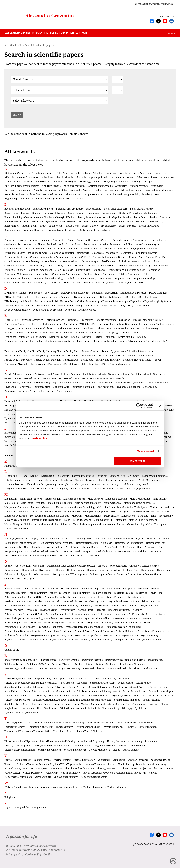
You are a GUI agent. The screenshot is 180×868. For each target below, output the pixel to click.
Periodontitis (135, 597)
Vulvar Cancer (12, 773)
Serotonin (82, 683)
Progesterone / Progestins (45, 635)
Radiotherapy (49, 660)
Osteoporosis (60, 574)
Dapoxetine (35, 293)
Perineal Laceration (101, 597)
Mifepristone (128, 516)
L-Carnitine (11, 476)
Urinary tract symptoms (18, 745)
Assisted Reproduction (158, 190)
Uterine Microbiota (99, 750)
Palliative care (56, 589)
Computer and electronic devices (127, 270)
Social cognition (62, 704)
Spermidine (140, 704)
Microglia (77, 516)
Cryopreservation (113, 283)
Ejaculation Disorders (16, 324)
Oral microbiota (76, 570)
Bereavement (109, 213)
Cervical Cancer (13, 249)
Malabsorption (53, 499)
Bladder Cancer (159, 217)
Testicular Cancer (126, 723)
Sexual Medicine (57, 691)
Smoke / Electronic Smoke (37, 704)
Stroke (76, 708)
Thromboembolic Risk (88, 727)
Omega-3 (102, 566)
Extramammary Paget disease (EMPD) (148, 341)
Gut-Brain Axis (61, 387)
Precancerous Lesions (139, 618)
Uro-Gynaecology (81, 745)
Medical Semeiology (85, 507)
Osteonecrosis (43, 574)
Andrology (85, 182)
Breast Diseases (128, 226)
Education (125, 320)
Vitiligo (124, 768)
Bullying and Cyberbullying (95, 230)
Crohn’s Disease (71, 283)
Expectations (84, 341)
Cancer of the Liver (88, 240)
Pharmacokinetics (38, 606)
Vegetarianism (75, 764)
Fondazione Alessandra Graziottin (156, 844)
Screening (125, 678)
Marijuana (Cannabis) (16, 507)
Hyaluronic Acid (13, 418)
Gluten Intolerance (157, 383)
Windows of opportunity (66, 787)
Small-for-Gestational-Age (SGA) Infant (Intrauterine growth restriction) (72, 700)
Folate (83, 364)
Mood (67, 520)
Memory (23, 511)
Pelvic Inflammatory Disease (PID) (23, 597)
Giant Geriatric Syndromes (129, 383)
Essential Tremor (59, 337)
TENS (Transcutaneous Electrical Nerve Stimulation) (55, 723)
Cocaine (91, 266)
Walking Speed (13, 787)
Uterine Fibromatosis (50, 750)
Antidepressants (139, 186)
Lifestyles (64, 484)
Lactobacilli (48, 476)
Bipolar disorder (122, 217)
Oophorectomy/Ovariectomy (38, 570)
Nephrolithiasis (103, 539)
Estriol (98, 337)
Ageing (160, 173)
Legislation (52, 480)
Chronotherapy (89, 261)
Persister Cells (53, 601)
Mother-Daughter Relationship (21, 524)
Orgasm (92, 570)
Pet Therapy (92, 601)
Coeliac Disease (107, 266)
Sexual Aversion (78, 687)
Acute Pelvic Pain (81, 173)
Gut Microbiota (42, 387)
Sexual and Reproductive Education (24, 687)
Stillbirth (65, 708)
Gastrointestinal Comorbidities (51, 374)
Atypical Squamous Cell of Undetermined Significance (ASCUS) (39, 199)
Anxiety (38, 190)
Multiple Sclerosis (60, 524)
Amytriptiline (13, 182)
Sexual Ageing (143, 683)
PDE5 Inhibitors (81, 593)
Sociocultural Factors (102, 704)
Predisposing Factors (55, 623)
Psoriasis (109, 635)
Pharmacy (87, 606)
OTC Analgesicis (78, 574)
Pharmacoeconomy (15, 606)
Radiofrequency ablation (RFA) (21, 660)
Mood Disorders (82, 520)
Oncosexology (12, 570)
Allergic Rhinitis (64, 177)
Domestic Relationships (115, 301)
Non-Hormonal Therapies (77, 551)
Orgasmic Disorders (109, 570)
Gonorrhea (25, 387)
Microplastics (111, 516)
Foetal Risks (71, 364)
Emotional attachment (68, 328)
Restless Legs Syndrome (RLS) (21, 668)
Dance (23, 293)
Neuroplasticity (13, 547)
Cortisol (70, 278)
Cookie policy (33, 854)
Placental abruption (119, 610)
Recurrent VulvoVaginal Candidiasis (125, 660)
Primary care (160, 631)
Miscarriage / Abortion (17, 520)
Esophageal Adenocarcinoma (124, 333)
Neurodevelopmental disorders (56, 543)
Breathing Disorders (34, 230)
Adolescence (146, 173)
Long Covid (142, 484)
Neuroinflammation (87, 543)
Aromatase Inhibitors (57, 190)
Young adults (22, 807)
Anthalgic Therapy (142, 182)
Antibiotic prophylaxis (100, 186)
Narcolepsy (32, 539)
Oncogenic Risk (118, 566)
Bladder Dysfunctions (16, 221)
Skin (136, 695)
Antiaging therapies (74, 186)
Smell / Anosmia (151, 700)
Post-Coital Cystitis (14, 618)
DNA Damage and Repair (18, 301)
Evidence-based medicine (60, 341)
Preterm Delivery (125, 631)
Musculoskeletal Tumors (112, 524)
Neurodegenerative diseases (20, 543)
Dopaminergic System (156, 301)
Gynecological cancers (42, 391)
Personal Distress (73, 601)
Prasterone (118, 618)
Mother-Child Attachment (143, 520)
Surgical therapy (123, 708)
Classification (108, 261)
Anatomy (57, 182)
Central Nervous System (148, 244)
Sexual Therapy (37, 695)
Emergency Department (18, 328)
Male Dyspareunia (140, 499)
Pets (103, 601)
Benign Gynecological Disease (48, 213)
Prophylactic (94, 635)
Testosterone (146, 723)
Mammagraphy (113, 503)
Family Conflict (28, 351)
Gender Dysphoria (109, 374)
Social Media (81, 704)
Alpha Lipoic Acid (99, 177)
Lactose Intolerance (83, 476)
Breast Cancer (90, 226)
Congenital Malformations (19, 274)
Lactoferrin (63, 476)
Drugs (104, 305)
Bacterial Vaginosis (43, 209)
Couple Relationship (144, 278)
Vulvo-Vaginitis (43, 777)
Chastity (51, 249)
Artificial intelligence (132, 190)
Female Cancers (91, 351)
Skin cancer (148, 695)
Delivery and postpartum (75, 293)
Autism (80, 199)
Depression (111, 293)
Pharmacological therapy (64, 606)
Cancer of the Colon (63, 240)
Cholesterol (127, 253)
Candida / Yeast (121, 240)
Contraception (92, 274)
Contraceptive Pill (137, 274)
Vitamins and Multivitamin (79, 768)
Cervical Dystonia (34, 249)
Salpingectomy (43, 678)
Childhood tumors (37, 253)
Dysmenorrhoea (87, 310)
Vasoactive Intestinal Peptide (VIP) (46, 764)
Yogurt (8, 807)
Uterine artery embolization (20, 750)
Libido (154, 480)
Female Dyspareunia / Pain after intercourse (126, 351)
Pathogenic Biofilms (15, 593)
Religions (32, 664)
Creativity (54, 283)
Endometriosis (103, 328)
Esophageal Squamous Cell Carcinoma (25, 337)
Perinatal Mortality (55, 597)
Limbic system (80, 484)
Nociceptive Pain (154, 547)
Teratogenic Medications (100, 723)
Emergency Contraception (157, 324)
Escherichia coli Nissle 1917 (91, 333)
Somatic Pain (123, 704)
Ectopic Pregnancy (106, 320)
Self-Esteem (67, 683)
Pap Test (99, 589)
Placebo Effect (85, 610)
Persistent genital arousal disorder (23, 601)
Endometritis (121, 328)
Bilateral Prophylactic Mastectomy (138, 213)
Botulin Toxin (30, 226)
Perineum (120, 597)
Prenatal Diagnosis (103, 631)
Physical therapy (14, 610)
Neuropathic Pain (156, 543)
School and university (104, 678)
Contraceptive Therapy (17, 278)
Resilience (112, 664)
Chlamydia (83, 253)
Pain (27, 589)
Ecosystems (87, 320)
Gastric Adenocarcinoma (18, 374)
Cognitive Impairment (40, 270)
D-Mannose (11, 293)
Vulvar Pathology (70, 773)
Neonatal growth (82, 539)
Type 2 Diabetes (93, 731)
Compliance (99, 270)
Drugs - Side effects (139, 305)
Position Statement (56, 614)
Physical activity (150, 606)
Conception (154, 270)
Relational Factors (14, 664)
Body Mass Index (137, 221)
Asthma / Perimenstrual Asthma (44, 194)
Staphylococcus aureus (17, 708)
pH (158, 601)
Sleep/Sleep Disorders (18, 700)
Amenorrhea (167, 177)
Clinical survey (55, 266)
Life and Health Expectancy (41, 484)
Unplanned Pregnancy (92, 741)
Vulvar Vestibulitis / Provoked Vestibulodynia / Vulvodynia (114, 773)
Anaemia (28, 182)
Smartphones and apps (127, 700)
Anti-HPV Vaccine (51, 186)
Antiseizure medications (18, 190)
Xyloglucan (10, 797)
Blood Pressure (100, 221)
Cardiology (158, 240)
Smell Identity (12, 704)
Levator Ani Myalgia (72, 480)
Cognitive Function (15, 270)
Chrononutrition (69, 261)
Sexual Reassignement (108, 691)
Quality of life (12, 650)
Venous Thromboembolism (101, 764)
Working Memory (116, 787)
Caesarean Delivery (15, 240)
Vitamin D (57, 768)
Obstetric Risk (23, 566)
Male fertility (160, 499)
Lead (41, 480)
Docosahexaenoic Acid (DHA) (51, 301)
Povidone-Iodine (101, 618)
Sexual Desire (120, 687)
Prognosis (67, 635)
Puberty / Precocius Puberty (97, 640)
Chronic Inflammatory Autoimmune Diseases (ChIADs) (60, 257)
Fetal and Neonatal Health (138, 360)
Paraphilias (129, 589)
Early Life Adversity (32, 320)
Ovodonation (152, 574)
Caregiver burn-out (109, 244)
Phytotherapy (67, 610)
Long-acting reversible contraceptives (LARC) (29, 489)
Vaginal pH (104, 760)
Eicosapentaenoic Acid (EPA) (149, 320)
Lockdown (127, 484)
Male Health (11, 503)
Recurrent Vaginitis (92, 660)
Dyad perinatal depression (47, 310)
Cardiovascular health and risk (51, 244)
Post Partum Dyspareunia (112, 614)
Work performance (93, 787)
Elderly (35, 324)
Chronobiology (31, 261)
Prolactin (80, 635)
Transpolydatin (42, 731)
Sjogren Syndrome (121, 695)
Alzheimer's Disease (122, 177)
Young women (39, 807)
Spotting (153, 704)
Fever (158, 360)
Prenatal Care (82, 631)
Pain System (39, 589)
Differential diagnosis (112, 297)
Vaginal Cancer (23, 760)
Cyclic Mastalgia (134, 283)
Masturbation (63, 507)
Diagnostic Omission (47, 297)
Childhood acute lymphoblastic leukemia (137, 249)
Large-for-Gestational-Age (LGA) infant (118, 476)
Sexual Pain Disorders (81, 691)
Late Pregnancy (13, 480)
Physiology (31, 610)
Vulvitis (153, 773)
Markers (36, 507)
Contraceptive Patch (114, 274)
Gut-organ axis (106, 387)
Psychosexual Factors (16, 640)
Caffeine (33, 240)
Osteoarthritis (165, 570)
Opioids (60, 570)
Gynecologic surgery (16, 391)
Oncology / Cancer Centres (144, 566)
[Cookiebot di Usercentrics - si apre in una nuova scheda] (139, 406)
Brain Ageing (56, 226)
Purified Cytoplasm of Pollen (147, 640)
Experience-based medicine (109, 341)
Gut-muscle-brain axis (84, 387)
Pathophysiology (38, 593)
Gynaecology (150, 387)
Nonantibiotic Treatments (147, 551)
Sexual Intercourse (34, 691)
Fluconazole (55, 364)
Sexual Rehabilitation (135, 691)
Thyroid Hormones (113, 727)
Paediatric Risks (13, 589)
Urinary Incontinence (119, 741)
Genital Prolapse (52, 378)
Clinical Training (75, 266)
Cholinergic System (147, 253)
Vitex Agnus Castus (107, 768)
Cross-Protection (91, 283)
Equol (43, 333)
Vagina (8, 760)
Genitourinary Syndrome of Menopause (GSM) (30, 383)
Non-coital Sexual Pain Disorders (43, 551)
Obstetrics (39, 566)
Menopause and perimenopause (62, 511)
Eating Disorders (55, 320)
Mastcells (48, 507)
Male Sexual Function (60, 503)
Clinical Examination (129, 261)
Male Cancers (95, 499)
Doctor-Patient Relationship (85, 301)
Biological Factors (66, 217)
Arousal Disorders (92, 190)
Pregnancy (93, 623)
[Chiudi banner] (160, 406)
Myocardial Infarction (16, 528)
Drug (79, 305)
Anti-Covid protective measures (22, 186)
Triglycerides (74, 731)
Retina (44, 668)
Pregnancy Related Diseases (20, 627)
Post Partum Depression (82, 614)
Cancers (106, 240)
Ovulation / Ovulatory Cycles (20, 578)
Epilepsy (33, 333)
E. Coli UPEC (11, 320)
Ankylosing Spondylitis (116, 182)
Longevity (63, 489)
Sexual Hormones (159, 687)
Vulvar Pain (52, 773)
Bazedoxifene (94, 209)
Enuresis (136, 328)
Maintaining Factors (31, 499)
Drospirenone (66, 305)
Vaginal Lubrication (84, 760)
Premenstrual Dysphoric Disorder (23, 631)
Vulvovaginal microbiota (94, 777)
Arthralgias (111, 190)
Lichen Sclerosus (14, 484)
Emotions (88, 328)
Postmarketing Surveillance (42, 618)
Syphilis (139, 708)
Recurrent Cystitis (69, 660)
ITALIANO (171, 33)
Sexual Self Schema (15, 695)
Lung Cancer (124, 489)
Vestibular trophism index (132, 764)
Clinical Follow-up (153, 261)
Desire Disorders (158, 293)
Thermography (64, 727)
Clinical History (36, 266)
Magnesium (11, 499)
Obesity (9, 566)
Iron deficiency (13, 445)
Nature (66, 539)
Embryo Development (128, 324)
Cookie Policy (38, 438)
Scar (87, 678)
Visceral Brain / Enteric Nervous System (26, 768)
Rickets (137, 668)
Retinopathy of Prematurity (65, 668)
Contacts (82, 33)
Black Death (141, 217)
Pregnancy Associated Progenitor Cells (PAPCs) (127, 623)
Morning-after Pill (103, 520)
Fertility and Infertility (108, 360)
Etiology (142, 337)
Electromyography (103, 324)
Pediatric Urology (124, 593)
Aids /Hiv (9, 177)
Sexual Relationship (160, 691)
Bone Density (156, 221)
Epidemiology (151, 328)
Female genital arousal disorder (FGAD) (26, 355)
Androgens (71, 182)
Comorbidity (83, 270)
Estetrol (75, 337)
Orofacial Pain (131, 570)
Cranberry (40, 283)
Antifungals (157, 186)
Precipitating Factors (16, 623)
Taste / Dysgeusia (14, 723)
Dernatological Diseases (133, 293)
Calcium (45, 240)
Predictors (35, 623)
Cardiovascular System (83, 244)
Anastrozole (42, 182)
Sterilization (51, 708)
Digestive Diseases (149, 297)
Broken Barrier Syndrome (62, 230)
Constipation (43, 274)
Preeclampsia (77, 623)
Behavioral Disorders (116, 209)
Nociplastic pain (13, 551)
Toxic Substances (148, 727)
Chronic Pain (136, 257)
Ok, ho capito (138, 461)
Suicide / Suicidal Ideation (97, 708)
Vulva (170, 768)
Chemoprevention (68, 249)
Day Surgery (52, 293)
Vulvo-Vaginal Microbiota (18, 777)
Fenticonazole (71, 360)
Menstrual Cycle (120, 511)
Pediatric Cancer (102, 593)
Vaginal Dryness (43, 760)
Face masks (11, 351)
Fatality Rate (72, 351)
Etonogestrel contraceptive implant (24, 341)
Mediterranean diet (161, 507)
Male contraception (116, 499)
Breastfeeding (12, 230)
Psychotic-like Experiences (64, 640)
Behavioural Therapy (142, 209)
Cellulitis (128, 244)
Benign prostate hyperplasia (83, 213)
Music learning (136, 524)
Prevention (143, 631)
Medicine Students (109, 507)
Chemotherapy (89, 249)
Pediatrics (141, 593)
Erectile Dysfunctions (61, 333)
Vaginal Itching (62, 760)
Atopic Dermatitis (94, 194)
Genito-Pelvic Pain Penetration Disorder (104, 378)
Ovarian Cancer (116, 574)
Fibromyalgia (38, 364)
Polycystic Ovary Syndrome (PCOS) (24, 614)
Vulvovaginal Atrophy (66, 777)
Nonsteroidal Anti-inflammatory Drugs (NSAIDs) (31, 556)
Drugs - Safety (118, 305)
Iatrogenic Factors (14, 433)
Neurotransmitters (53, 547)
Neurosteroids (32, 547)
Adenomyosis (114, 173)
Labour (34, 476)
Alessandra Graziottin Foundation (154, 4)
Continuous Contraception (67, 274)
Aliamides (47, 177)
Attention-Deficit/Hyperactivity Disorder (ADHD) (133, 194)
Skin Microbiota (166, 695)
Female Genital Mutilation (65, 355)
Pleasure (137, 610)
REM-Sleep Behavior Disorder (56, 664)
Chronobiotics (50, 261)
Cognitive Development (131, 266)
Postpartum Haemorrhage (74, 618)
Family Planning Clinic (51, 351)
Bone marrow (12, 226)
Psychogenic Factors (127, 635)
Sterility (37, 708)
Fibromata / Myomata (16, 364)
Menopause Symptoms (95, 511)
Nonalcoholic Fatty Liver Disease (112, 551)
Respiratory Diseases (131, 664)
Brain (43, 226)
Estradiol (87, 337)
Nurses (64, 556)
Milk (153, 516)
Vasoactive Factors (14, 764)
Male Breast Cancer (74, 499)
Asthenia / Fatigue (14, 194)
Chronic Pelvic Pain (156, 257)
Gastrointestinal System (84, 374)
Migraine (143, 516)
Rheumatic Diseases (94, 668)
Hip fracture (11, 410)
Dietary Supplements (86, 297)
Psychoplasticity (150, 635)
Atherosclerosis (73, 194)
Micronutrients (93, 516)
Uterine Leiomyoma (75, 750)
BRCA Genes (73, 226)
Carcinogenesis (141, 240)
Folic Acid (94, 364)
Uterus (116, 750)
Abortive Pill (53, 173)
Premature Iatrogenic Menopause (84, 627)
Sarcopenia (60, 678)
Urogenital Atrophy (104, 745)
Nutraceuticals (79, 556)
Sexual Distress (139, 687)
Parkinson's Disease (149, 589)
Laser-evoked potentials (155, 476)
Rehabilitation (155, 660)
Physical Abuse (130, 606)
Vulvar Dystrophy (33, 773)
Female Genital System (94, 355)
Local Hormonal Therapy (105, 484)
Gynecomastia (65, 391)
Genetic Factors (13, 378)
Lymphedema (142, 489)
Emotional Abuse (43, 328)
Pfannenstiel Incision (143, 601)
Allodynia (81, 177)
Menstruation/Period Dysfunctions (150, 511)
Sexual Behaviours (99, 687)
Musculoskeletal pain (84, 524)
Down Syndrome (46, 305)
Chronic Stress (12, 261)
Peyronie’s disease (118, 601)
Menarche (36, 511)
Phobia (115, 606)
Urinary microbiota (144, 741)
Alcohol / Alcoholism (28, 177)
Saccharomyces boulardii (18, 678)
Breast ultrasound (149, 226)
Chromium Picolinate (16, 257)
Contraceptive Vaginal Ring (48, 278)
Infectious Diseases (15, 437)
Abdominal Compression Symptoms (24, 173)
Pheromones (102, 606)
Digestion (131, 297)
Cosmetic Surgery (86, 278)
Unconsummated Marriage (62, 741)
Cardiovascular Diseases (18, 244)
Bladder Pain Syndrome (44, 221)
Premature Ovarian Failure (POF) (124, 627)
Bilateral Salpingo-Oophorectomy (23, 217)
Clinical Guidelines (15, 266)
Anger (97, 182)
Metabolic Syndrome (16, 516)
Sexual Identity (13, 691)
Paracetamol (114, 589)
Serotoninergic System (103, 683)
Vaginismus (119, 760)
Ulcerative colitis (14, 741)
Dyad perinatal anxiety (17, 310)
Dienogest (66, 297)
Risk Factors (151, 668)
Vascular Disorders (138, 760)
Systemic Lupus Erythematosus (22, 712)
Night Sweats (73, 547)
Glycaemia (10, 387)
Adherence (131, 173)
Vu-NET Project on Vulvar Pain (147, 768)
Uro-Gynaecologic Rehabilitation (51, 745)
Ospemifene (148, 570)
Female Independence (141, 355)
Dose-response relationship (19, 305)
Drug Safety (91, 305)
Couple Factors (122, 278)
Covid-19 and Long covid (18, 283)
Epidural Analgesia (15, 333)
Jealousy (9, 455)
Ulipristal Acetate (35, 741)
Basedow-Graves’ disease (70, 209)
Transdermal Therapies (18, 731)
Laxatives (30, 480)
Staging (165, 704)
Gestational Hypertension (98, 383)
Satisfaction (76, 678)
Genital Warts (72, 378)
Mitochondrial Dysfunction (47, 520)
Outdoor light (97, 574)
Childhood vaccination (62, 253)
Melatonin (10, 511)
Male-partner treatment (88, 503)
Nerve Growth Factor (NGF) (129, 539)
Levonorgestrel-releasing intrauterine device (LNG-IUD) (117, 480)
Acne (66, 173)
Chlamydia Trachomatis (105, 253)
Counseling (105, 278)
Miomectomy (166, 516)
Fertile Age (87, 360)
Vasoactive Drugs (160, 760)
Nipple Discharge (93, 547)
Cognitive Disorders (157, 266)
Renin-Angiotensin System (89, 664)
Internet (9, 441)
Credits (48, 854)
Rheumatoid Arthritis (119, 668)
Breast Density (109, 226)
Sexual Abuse (125, 683)
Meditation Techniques (134, 507)
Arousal (76, 190)
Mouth (44, 524)
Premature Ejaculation (50, 627)
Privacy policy (15, 854)
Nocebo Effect (134, 547)
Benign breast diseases (17, 213)
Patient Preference (60, 593)
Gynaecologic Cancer (129, 387)
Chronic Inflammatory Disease (110, 257)
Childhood (106, 249)
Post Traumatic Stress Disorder (145, 614)
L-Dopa (24, 476)
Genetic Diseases (153, 374)
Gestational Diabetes (70, 383)
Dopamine (136, 301)
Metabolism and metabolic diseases (50, 516)
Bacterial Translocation (17, 209)
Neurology (107, 543)
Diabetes (28, 297)
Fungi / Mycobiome (120, 364)
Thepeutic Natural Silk (41, 727)
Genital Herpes (32, 378)
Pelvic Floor (156, 593)
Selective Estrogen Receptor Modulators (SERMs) (31, 683)
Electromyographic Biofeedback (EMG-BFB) (66, 324)
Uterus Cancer (131, 750)
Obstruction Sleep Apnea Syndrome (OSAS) (71, 566)
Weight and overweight (37, 787)
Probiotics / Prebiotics (16, 635)
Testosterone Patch (15, 727)
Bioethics (49, 217)
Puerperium (122, 640)
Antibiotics (121, 186)
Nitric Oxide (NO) (114, 547)
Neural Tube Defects (158, 539)
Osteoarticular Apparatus (18, 574)
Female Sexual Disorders (18, 360)
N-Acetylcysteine (14, 539)
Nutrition (95, 556)
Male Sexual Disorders (33, 503)
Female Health (118, 355)
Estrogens (110, 337)
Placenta (100, 610)
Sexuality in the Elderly (95, 695)
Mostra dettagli (146, 451)
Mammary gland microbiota (139, 503)
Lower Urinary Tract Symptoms (97, 489)
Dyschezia (70, 310)
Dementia (97, 293)
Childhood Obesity (14, 253)
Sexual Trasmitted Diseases (64, 695)
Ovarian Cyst (135, 574)
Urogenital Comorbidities (131, 745)
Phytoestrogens (48, 610)
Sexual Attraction (56, 687)
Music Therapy (156, 524)
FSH (104, 364)
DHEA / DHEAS (13, 297)
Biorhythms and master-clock (94, 217)
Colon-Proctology (64, 270)
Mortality (121, 520)
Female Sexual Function (47, 360)
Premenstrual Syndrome (58, 631)
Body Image (118, 221)
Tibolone (131, 727)
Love (74, 489)
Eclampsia (72, 320)
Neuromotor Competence (129, 543)
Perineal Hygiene (77, 597)
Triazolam (59, 731)
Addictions (99, 173)
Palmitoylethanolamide (79, 589)
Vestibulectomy (158, 764)
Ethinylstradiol (126, 337)
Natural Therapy (50, 539)
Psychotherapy (38, 640)
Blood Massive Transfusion (75, 221)
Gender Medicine (132, 374)
